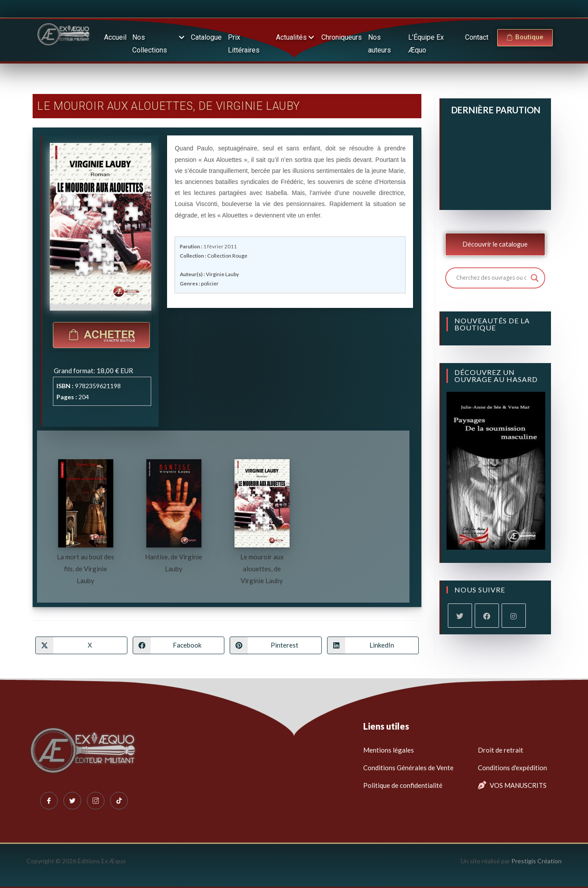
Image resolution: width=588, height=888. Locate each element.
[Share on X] (81, 645)
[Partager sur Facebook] (179, 645)
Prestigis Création (536, 861)
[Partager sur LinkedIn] (373, 645)
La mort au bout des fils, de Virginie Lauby (86, 569)
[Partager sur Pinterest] (275, 645)
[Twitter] (72, 801)
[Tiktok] (119, 801)
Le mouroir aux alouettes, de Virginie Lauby (262, 569)
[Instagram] (514, 616)
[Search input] (491, 278)
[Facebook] (487, 616)
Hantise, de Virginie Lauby (174, 563)
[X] (460, 616)
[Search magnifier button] (535, 278)
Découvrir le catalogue (495, 244)
